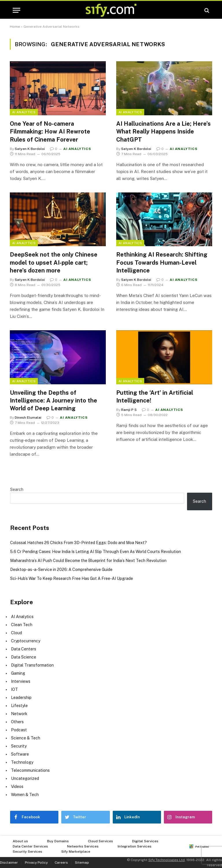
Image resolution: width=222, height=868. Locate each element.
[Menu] (16, 10)
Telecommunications (30, 770)
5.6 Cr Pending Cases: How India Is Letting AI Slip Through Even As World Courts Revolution (96, 552)
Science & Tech (26, 738)
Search (17, 489)
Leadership (21, 698)
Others (17, 722)
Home (15, 27)
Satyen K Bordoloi (30, 149)
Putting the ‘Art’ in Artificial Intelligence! (155, 397)
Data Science (24, 657)
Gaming (18, 673)
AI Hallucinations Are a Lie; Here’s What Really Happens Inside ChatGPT (163, 131)
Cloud (16, 633)
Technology (22, 762)
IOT (14, 689)
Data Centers (24, 649)
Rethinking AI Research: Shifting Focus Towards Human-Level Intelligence (162, 262)
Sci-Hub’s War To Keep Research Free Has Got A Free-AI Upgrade (72, 578)
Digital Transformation (32, 665)
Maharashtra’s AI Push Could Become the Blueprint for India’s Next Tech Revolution (88, 561)
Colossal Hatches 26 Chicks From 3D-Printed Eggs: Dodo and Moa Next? (78, 543)
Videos (17, 787)
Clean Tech (22, 625)
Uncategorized (25, 778)
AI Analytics (24, 112)
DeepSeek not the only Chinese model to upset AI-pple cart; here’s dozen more (54, 262)
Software (20, 754)
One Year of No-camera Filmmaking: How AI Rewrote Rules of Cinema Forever (50, 131)
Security (19, 746)
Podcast (19, 730)
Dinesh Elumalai (28, 418)
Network (19, 714)
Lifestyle (19, 706)
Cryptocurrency (26, 641)
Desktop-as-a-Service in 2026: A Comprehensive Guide (61, 570)
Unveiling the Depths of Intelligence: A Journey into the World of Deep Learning (53, 400)
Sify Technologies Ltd (166, 860)
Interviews (21, 681)
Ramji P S (129, 410)
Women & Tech (25, 795)
